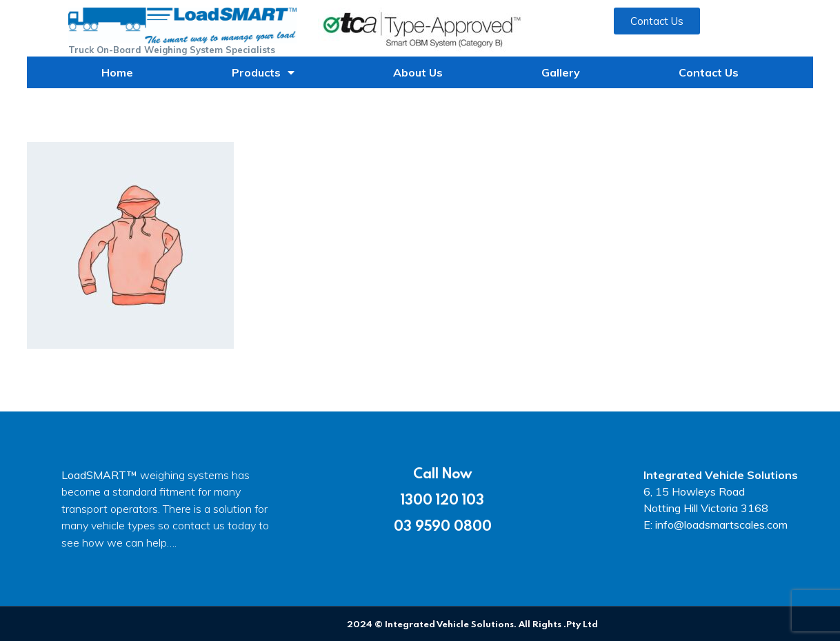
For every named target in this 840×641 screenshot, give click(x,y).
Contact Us (709, 72)
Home (117, 72)
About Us (418, 72)
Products (263, 72)
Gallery (561, 72)
